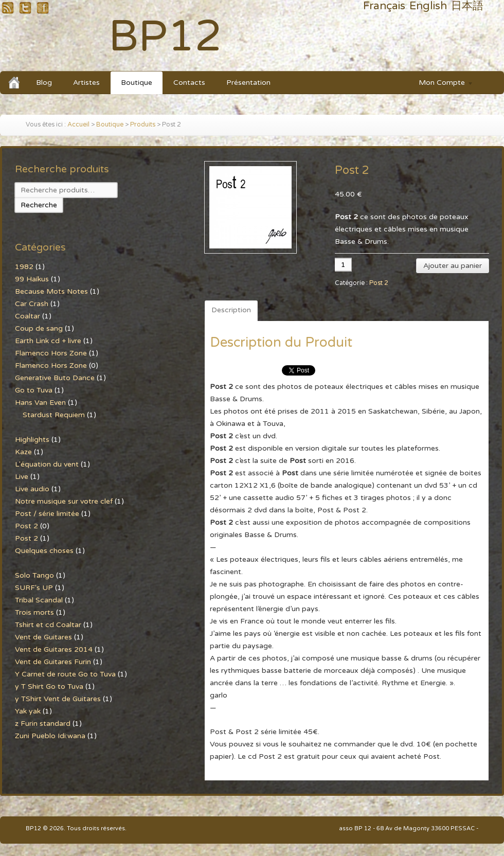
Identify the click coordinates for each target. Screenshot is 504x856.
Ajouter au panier (453, 266)
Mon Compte (441, 84)
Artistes (86, 83)
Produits (143, 125)
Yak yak (28, 711)
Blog (44, 83)
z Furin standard (43, 724)
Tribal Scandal (39, 600)
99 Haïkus (32, 279)
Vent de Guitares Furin (53, 662)
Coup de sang (39, 328)
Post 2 (379, 283)
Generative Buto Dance (55, 378)
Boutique (137, 83)
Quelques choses (44, 551)
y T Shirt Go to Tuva (49, 686)
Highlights (32, 440)
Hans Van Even (40, 403)
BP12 (165, 37)
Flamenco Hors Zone (51, 353)
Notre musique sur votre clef (64, 501)
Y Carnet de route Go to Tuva (65, 674)
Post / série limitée (47, 514)
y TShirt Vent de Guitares (58, 699)
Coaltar (28, 316)
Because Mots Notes (51, 291)
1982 (24, 267)
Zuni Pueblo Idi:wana (50, 736)
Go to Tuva (34, 390)
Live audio (32, 489)
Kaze (23, 452)
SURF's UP (34, 588)
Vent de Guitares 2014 (54, 649)
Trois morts (34, 612)
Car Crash (32, 304)
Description (231, 310)
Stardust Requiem (54, 415)
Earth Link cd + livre (48, 341)
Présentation (248, 83)
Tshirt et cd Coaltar (48, 625)
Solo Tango (34, 575)
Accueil (78, 125)
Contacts (189, 83)
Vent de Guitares (43, 637)
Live (22, 477)
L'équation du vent (47, 464)
